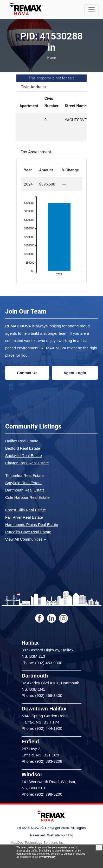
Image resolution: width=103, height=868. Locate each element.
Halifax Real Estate (22, 441)
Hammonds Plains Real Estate (32, 525)
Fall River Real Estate (24, 517)
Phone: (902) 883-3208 (42, 761)
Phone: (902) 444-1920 (42, 728)
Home (51, 58)
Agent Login (75, 373)
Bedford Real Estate (23, 448)
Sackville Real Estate (24, 456)
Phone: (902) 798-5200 (42, 794)
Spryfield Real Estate (23, 483)
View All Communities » (25, 539)
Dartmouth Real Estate (25, 490)
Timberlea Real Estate (24, 475)
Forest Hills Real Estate (26, 510)
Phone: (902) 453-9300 (42, 663)
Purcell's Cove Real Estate (28, 532)
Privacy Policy (47, 857)
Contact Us (27, 373)
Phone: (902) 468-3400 (42, 695)
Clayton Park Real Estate (27, 463)
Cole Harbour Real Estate (27, 497)
